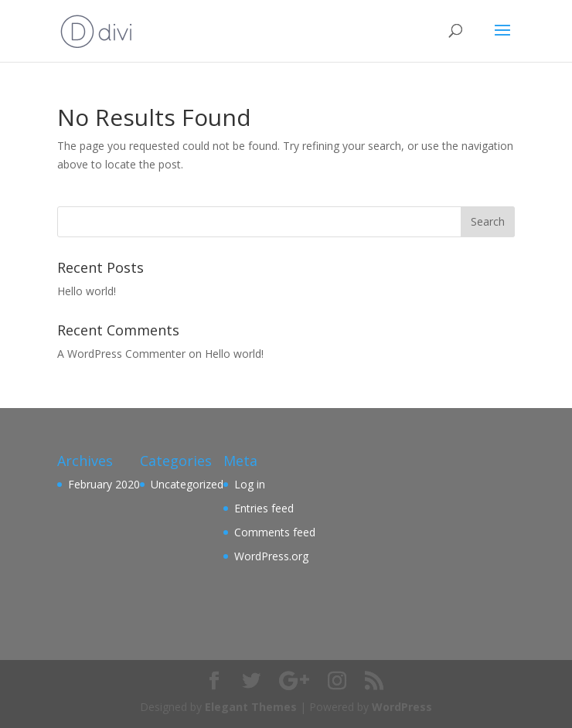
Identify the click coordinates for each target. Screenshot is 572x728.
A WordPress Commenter (121, 354)
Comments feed (275, 532)
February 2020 (104, 484)
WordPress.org (271, 556)
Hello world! (87, 291)
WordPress (402, 707)
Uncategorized (187, 484)
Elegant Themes (251, 707)
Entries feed (264, 508)
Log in (250, 484)
